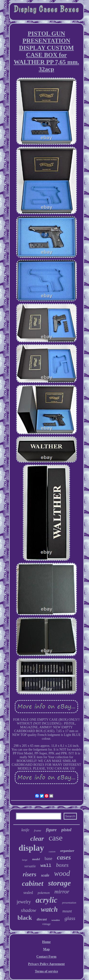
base (48, 859)
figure (51, 830)
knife (25, 830)
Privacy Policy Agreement (46, 964)
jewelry (24, 902)
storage (60, 883)
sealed (28, 893)
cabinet (33, 883)
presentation (69, 903)
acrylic (47, 900)
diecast (42, 919)
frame (37, 830)
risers (30, 874)
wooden (56, 920)
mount (67, 911)
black (25, 918)
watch (49, 909)
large (25, 860)
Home (47, 942)
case (56, 838)
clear (37, 838)
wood (62, 873)
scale (45, 875)
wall (46, 866)
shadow (28, 910)
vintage (46, 924)
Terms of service (46, 971)
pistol (66, 830)
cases (64, 857)
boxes (62, 865)
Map (47, 949)
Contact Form (46, 957)
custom (52, 852)
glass (70, 918)
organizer (67, 851)
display (31, 848)
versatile (30, 866)
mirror (62, 892)
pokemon (44, 893)
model (36, 859)
